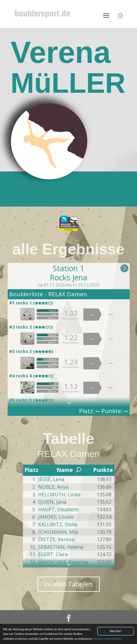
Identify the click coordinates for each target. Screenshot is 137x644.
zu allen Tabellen (69, 584)
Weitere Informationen (108, 640)
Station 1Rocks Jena (69, 273)
